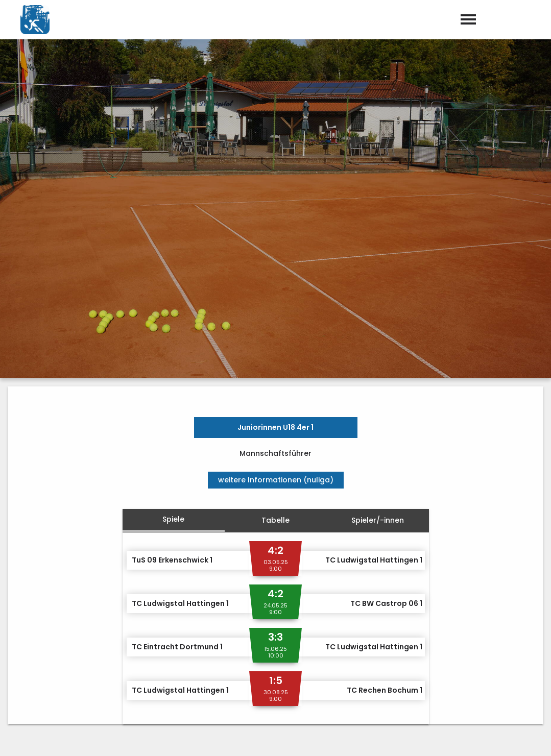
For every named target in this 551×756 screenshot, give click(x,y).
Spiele (173, 325)
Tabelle (275, 326)
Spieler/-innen (378, 326)
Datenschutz (520, 738)
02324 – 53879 (314, 665)
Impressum (463, 738)
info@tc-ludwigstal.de (330, 679)
